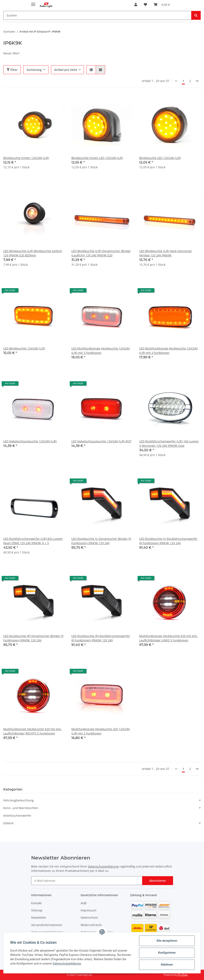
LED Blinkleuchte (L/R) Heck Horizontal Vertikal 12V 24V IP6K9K (165, 253)
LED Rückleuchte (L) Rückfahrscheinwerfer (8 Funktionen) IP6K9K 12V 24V (168, 541)
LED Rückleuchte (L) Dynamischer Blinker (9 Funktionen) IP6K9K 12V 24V (101, 541)
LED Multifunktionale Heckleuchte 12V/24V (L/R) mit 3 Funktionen (101, 351)
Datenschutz (89, 917)
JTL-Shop (183, 975)
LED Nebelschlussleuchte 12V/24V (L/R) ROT (101, 441)
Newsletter (39, 917)
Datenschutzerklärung (103, 866)
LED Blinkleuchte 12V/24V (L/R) (24, 348)
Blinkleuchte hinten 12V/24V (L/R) (26, 158)
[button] (136, 5)
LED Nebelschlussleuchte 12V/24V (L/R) (30, 441)
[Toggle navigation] (33, 3)
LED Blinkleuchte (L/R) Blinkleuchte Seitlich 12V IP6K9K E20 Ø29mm (33, 253)
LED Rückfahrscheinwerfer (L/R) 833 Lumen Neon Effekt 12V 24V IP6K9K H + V (33, 541)
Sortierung (34, 70)
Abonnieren (158, 881)
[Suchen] (97, 15)
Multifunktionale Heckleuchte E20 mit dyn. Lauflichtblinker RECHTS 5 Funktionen (33, 731)
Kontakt (36, 903)
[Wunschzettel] (145, 5)
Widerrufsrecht (91, 925)
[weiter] (197, 81)
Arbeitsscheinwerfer (17, 816)
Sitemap (37, 910)
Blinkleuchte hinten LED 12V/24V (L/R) (97, 158)
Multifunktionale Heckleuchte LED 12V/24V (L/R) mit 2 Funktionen (101, 731)
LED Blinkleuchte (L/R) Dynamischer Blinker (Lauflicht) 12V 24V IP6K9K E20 (101, 253)
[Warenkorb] (162, 5)
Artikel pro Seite (66, 70)
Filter (12, 70)
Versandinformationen (47, 925)
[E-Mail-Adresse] (87, 881)
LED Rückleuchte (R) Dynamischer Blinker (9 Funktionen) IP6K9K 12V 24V (33, 638)
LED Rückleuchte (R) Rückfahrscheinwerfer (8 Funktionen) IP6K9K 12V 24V (101, 638)
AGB (84, 903)
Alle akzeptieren (167, 941)
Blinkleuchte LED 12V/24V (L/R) (160, 158)
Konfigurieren (167, 953)
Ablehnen (167, 965)
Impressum (88, 910)
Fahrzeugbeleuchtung (18, 800)
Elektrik (8, 823)
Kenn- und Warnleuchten (21, 808)
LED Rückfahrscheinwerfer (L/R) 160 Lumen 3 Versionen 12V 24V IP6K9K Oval (169, 443)
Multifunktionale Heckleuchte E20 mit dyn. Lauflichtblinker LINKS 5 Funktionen (169, 638)
